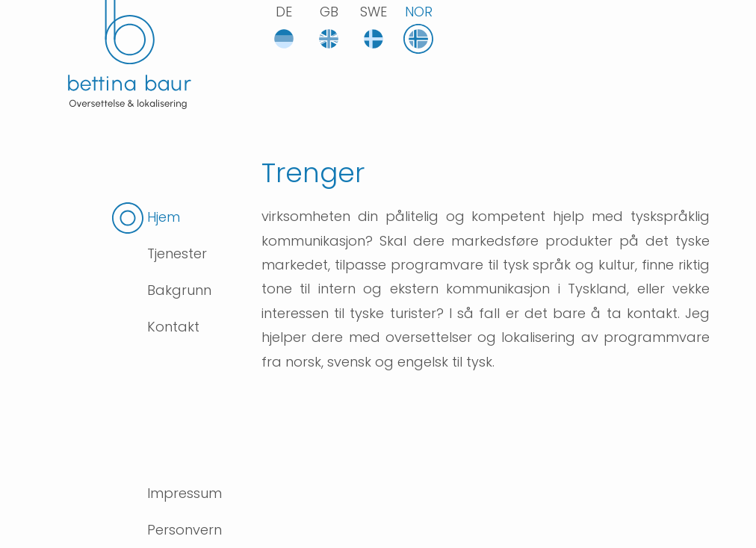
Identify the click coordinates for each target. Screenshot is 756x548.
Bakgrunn (179, 290)
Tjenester (177, 253)
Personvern (185, 530)
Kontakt (173, 327)
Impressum (185, 493)
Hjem (164, 217)
